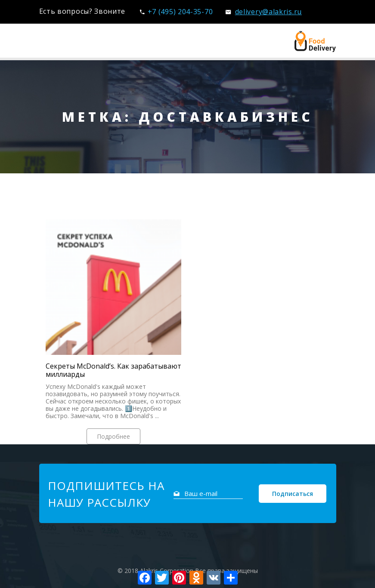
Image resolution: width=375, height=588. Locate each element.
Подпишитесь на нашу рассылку (106, 494)
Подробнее (113, 436)
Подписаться (293, 494)
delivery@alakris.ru (264, 12)
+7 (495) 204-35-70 (176, 12)
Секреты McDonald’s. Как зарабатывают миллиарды (113, 370)
